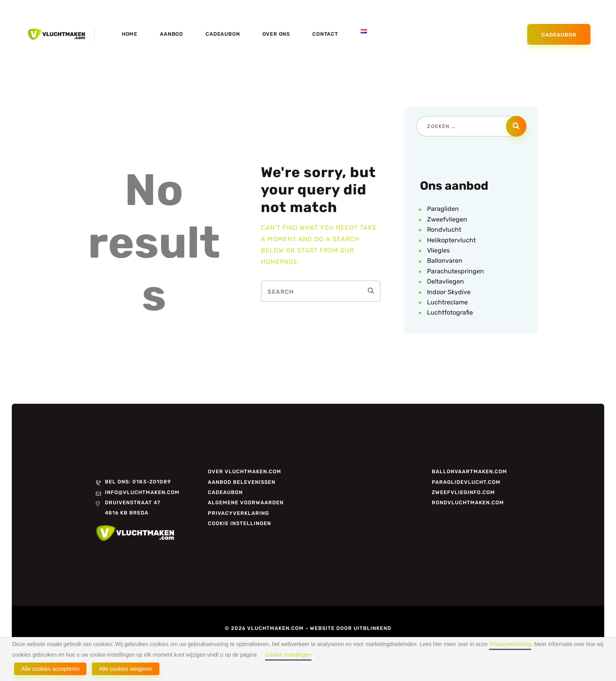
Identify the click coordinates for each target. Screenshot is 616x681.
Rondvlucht (444, 230)
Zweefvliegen (447, 219)
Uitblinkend (372, 628)
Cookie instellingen (288, 655)
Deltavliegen (445, 281)
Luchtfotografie (450, 312)
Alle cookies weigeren (126, 669)
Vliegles (438, 250)
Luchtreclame (447, 302)
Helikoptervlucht (451, 240)
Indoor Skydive (449, 292)
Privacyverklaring (510, 644)
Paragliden (443, 209)
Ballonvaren (445, 261)
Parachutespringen (456, 271)
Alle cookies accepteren (50, 669)
